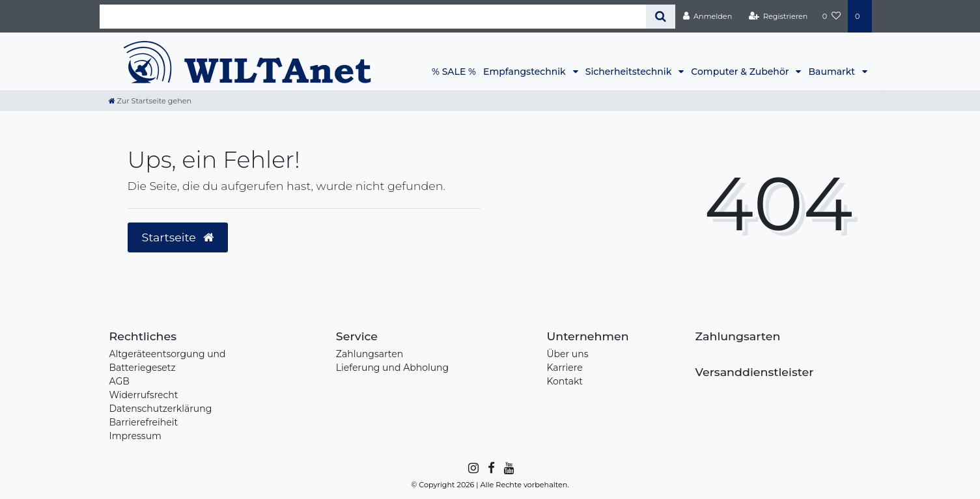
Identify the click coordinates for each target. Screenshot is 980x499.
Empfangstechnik (525, 72)
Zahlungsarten (370, 354)
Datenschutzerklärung (161, 409)
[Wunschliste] (832, 16)
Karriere (564, 368)
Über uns (567, 354)
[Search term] (373, 17)
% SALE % (454, 72)
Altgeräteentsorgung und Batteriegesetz (168, 361)
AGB (119, 381)
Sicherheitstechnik (630, 72)
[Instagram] (472, 468)
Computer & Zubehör (741, 72)
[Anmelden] (707, 16)
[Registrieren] (778, 16)
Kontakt (565, 381)
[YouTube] (508, 468)
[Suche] (661, 17)
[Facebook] (490, 468)
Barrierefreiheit (144, 422)
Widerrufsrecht (144, 395)
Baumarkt (833, 72)
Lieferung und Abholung (392, 368)
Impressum (135, 436)
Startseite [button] (178, 237)
